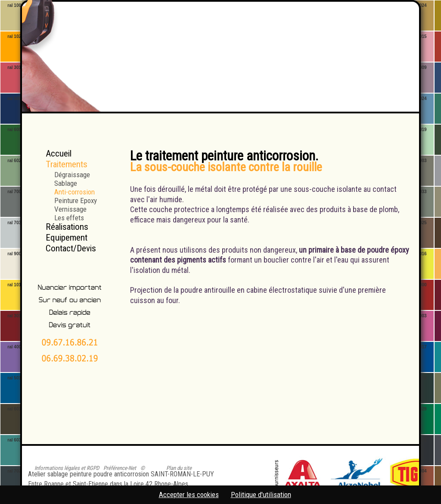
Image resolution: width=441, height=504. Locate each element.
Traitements (67, 164)
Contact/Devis (71, 248)
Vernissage (70, 209)
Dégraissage (72, 174)
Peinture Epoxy (76, 200)
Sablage (66, 183)
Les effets (69, 218)
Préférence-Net (120, 468)
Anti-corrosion (75, 192)
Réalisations (67, 227)
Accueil (59, 153)
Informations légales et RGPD (67, 468)
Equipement (67, 238)
